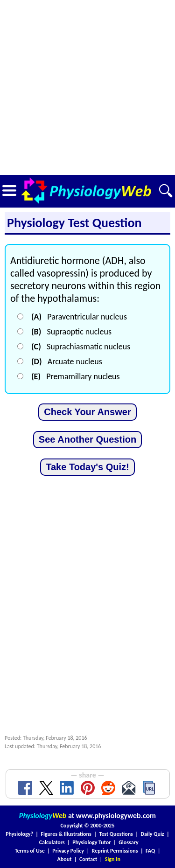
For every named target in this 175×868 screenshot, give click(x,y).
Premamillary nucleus (76, 376)
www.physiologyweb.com (116, 816)
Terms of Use (30, 851)
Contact (88, 859)
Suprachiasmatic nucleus (81, 347)
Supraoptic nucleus (71, 332)
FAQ (150, 851)
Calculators (52, 842)
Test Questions (116, 834)
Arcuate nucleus (67, 361)
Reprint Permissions (115, 851)
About (65, 859)
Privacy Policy (68, 851)
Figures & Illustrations (66, 834)
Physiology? (19, 834)
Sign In (113, 859)
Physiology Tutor (91, 842)
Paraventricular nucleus (79, 317)
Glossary (129, 842)
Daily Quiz (152, 834)
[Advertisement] (87, 87)
